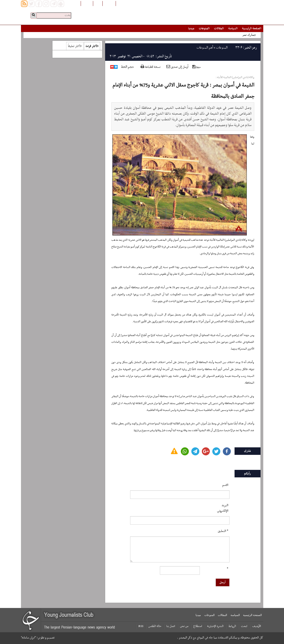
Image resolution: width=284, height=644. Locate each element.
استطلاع (198, 626)
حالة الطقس (155, 626)
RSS (141, 626)
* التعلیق (223, 531)
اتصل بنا (171, 626)
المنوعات (204, 29)
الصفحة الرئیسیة (252, 29)
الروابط (232, 626)
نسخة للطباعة (150, 67)
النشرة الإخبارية (215, 626)
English (87, 3)
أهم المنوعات (205, 48)
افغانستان (109, 3)
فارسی (98, 3)
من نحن (184, 626)
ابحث (244, 626)
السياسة (233, 29)
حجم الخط (128, 67)
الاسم (225, 485)
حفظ (197, 67)
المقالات (219, 29)
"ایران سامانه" (28, 638)
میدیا (191, 29)
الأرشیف (257, 626)
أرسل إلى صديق (177, 67)
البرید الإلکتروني (223, 508)
